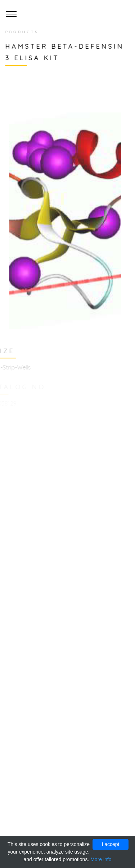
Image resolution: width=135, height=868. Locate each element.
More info (101, 859)
